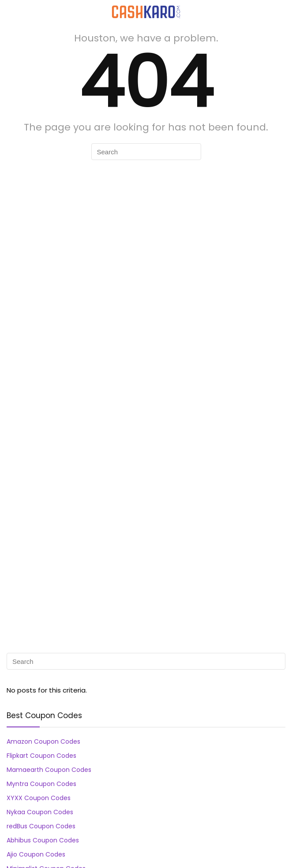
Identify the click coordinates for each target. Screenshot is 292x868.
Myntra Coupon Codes (41, 784)
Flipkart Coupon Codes (41, 756)
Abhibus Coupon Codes (43, 840)
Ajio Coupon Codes (36, 854)
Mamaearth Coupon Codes (49, 770)
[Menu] (11, 12)
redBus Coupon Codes (41, 826)
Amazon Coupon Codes (43, 741)
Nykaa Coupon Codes (40, 812)
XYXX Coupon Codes (39, 798)
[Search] (278, 12)
